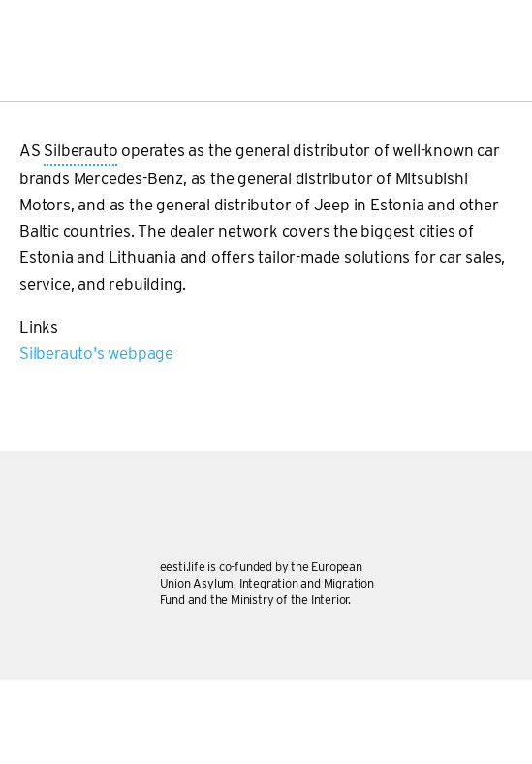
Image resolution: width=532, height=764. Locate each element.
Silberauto (80, 152)
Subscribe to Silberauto (27, 374)
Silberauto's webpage (96, 353)
